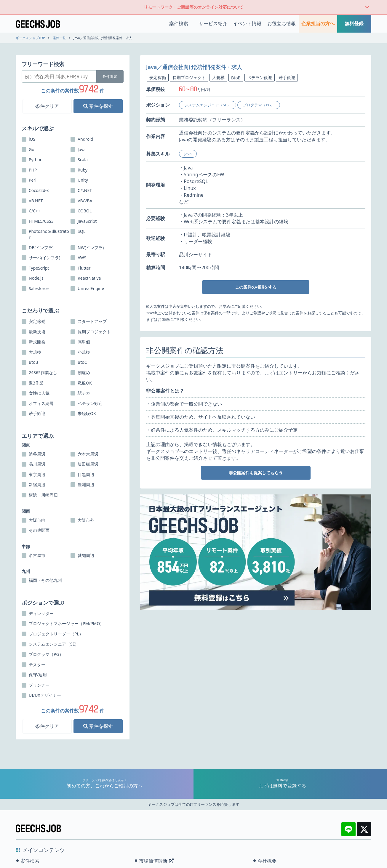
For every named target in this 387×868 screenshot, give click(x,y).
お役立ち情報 (282, 23)
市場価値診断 (156, 861)
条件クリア (47, 106)
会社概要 (267, 861)
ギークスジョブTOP (30, 38)
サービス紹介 (213, 23)
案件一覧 (59, 38)
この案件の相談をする (256, 287)
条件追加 (110, 76)
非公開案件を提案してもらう (256, 473)
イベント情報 (247, 23)
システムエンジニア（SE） (208, 105)
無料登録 (354, 23)
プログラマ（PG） (259, 105)
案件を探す (98, 106)
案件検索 (179, 23)
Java (188, 154)
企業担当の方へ (318, 23)
